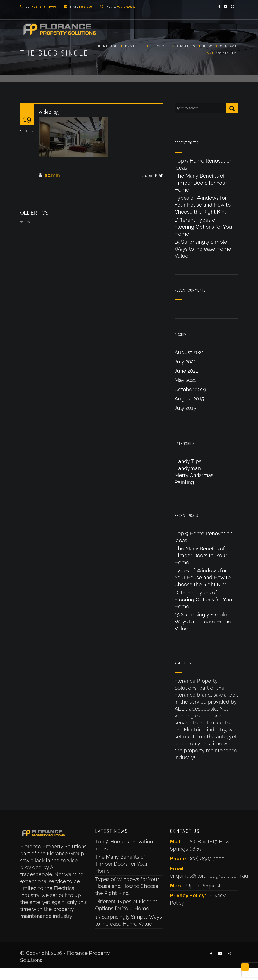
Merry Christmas (194, 475)
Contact (229, 48)
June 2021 (186, 371)
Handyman (188, 468)
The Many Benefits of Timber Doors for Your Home (201, 183)
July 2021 (185, 362)
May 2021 (185, 380)
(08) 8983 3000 (207, 858)
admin (52, 175)
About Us (186, 48)
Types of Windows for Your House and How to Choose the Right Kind (203, 205)
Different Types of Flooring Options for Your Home (204, 227)
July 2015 (185, 408)
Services (160, 48)
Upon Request (203, 886)
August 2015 (189, 399)
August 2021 (189, 352)
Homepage (108, 48)
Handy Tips (188, 461)
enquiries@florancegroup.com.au (209, 876)
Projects (134, 48)
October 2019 (190, 389)
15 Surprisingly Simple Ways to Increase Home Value (203, 249)
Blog (208, 48)
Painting (184, 482)
